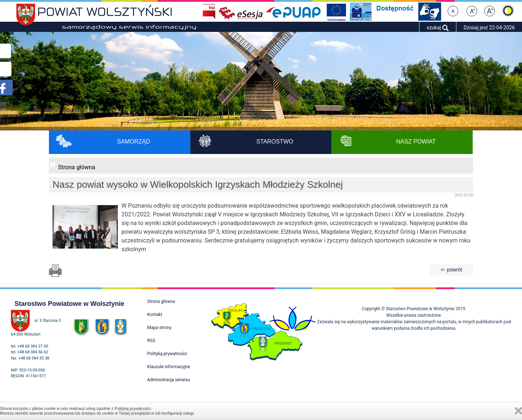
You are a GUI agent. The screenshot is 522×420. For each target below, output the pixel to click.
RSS (151, 341)
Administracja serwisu (169, 380)
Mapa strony (159, 328)
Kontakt (155, 315)
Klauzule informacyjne (169, 367)
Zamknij (518, 411)
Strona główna (77, 167)
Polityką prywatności (133, 408)
